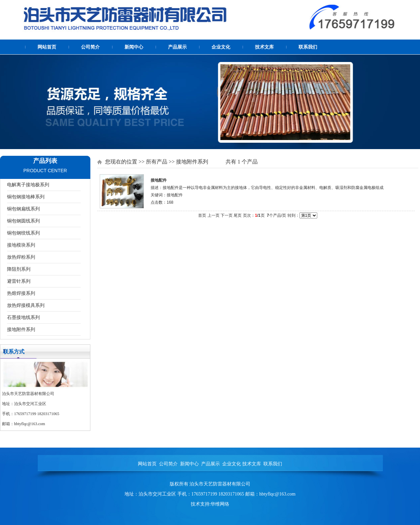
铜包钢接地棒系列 (26, 197)
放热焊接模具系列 (26, 305)
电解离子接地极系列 (28, 185)
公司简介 (90, 47)
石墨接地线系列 (23, 317)
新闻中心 (134, 47)
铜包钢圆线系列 (23, 221)
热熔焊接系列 (21, 293)
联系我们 (308, 47)
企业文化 (221, 47)
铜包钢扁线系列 (23, 209)
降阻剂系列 (19, 269)
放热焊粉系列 (21, 257)
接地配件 (159, 180)
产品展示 (177, 47)
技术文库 (264, 47)
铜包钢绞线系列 (23, 233)
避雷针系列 (19, 281)
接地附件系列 (21, 329)
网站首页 (47, 47)
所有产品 (157, 162)
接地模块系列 (21, 245)
